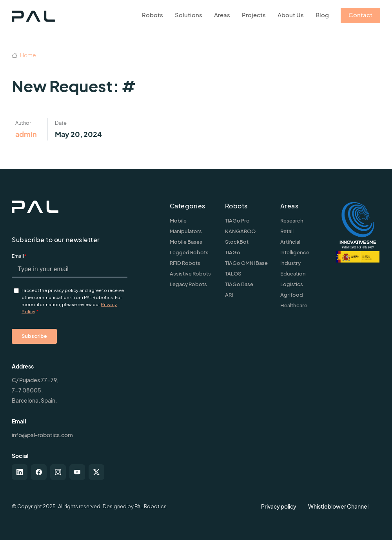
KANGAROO (240, 231)
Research (292, 221)
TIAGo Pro (237, 221)
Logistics (292, 284)
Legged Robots (189, 252)
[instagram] (58, 472)
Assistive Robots (190, 274)
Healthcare (294, 305)
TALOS (233, 274)
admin (26, 134)
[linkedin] (20, 472)
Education (293, 274)
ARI (229, 295)
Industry (290, 263)
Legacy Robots (188, 284)
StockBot (237, 242)
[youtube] (77, 472)
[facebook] (39, 472)
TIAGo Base (239, 284)
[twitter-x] (96, 472)
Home (24, 55)
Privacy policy (279, 506)
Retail (287, 231)
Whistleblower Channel (338, 506)
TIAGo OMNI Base (246, 263)
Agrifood (292, 295)
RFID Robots (185, 263)
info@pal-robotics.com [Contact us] (42, 435)
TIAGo (233, 252)
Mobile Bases (186, 242)
